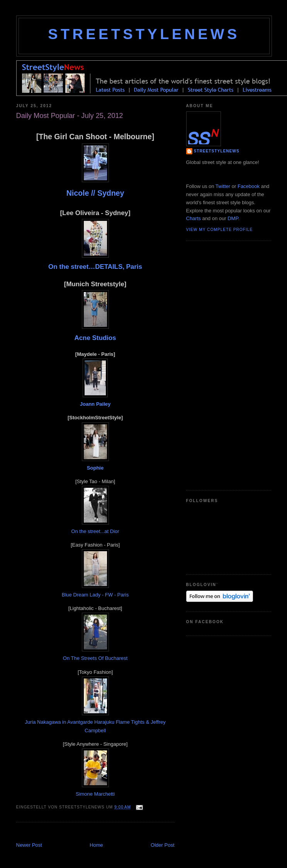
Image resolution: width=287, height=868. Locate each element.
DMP (233, 218)
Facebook (249, 186)
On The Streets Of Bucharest (95, 658)
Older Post (162, 845)
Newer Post (29, 845)
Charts (194, 218)
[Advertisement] (107, 833)
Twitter (223, 186)
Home (96, 845)
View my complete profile (220, 230)
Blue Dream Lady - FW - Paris (95, 595)
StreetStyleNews (144, 34)
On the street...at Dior (95, 531)
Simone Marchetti (95, 794)
